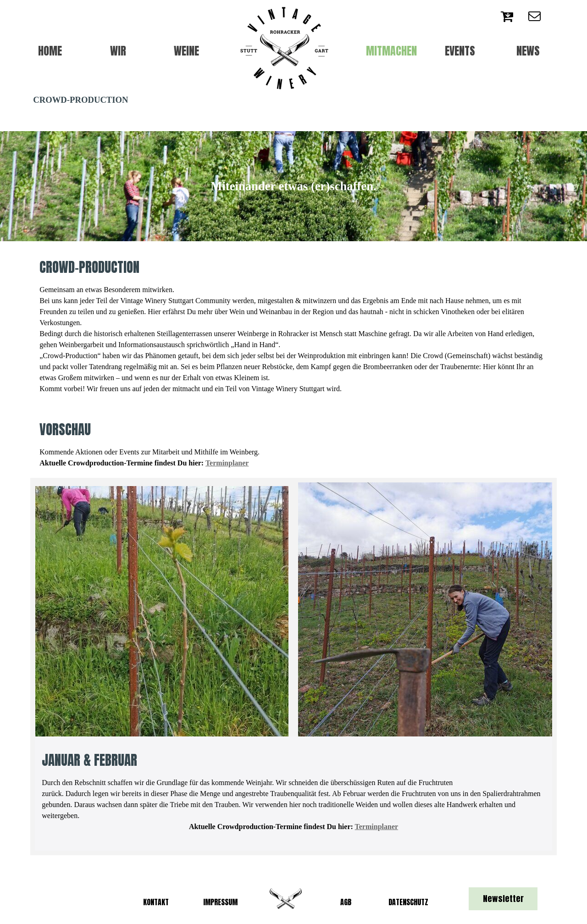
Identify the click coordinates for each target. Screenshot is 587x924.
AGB (346, 902)
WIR (118, 51)
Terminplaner (227, 463)
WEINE (186, 51)
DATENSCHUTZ (408, 902)
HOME (50, 51)
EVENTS (460, 51)
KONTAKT (156, 902)
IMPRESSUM (220, 902)
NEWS (528, 51)
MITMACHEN (391, 51)
